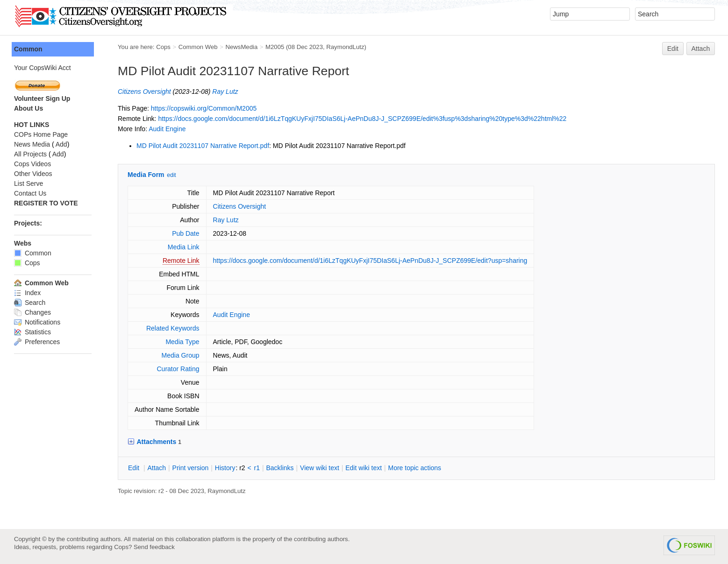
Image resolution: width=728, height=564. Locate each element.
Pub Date (186, 233)
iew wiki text (320, 468)
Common (28, 49)
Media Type (182, 342)
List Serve (29, 183)
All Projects (30, 154)
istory (225, 468)
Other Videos (33, 174)
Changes (32, 312)
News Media (32, 144)
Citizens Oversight (144, 92)
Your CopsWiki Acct (43, 68)
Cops (163, 47)
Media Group (181, 355)
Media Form (146, 175)
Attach (701, 49)
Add (61, 144)
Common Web (198, 47)
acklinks (280, 468)
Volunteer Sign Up (42, 99)
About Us (29, 108)
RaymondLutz (345, 47)
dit (135, 468)
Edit (673, 49)
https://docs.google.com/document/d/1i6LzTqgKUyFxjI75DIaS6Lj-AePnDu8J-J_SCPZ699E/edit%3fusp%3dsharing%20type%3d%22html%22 (362, 119)
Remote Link (181, 261)
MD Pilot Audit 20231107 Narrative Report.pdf (203, 146)
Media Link (184, 247)
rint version (191, 468)
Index (27, 293)
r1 (257, 468)
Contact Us (30, 193)
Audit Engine (167, 129)
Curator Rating (178, 369)
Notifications (37, 322)
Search (30, 303)
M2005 (275, 47)
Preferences (37, 342)
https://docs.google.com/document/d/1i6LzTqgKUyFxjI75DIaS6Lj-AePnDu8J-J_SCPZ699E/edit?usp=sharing (370, 261)
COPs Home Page (41, 134)
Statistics (32, 332)
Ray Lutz (225, 92)
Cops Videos (32, 164)
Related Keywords (173, 328)
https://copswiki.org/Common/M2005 (204, 108)
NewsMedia (241, 47)
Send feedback (154, 547)
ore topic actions (414, 468)
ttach (157, 468)
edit (171, 175)
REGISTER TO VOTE (46, 203)
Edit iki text (364, 468)
